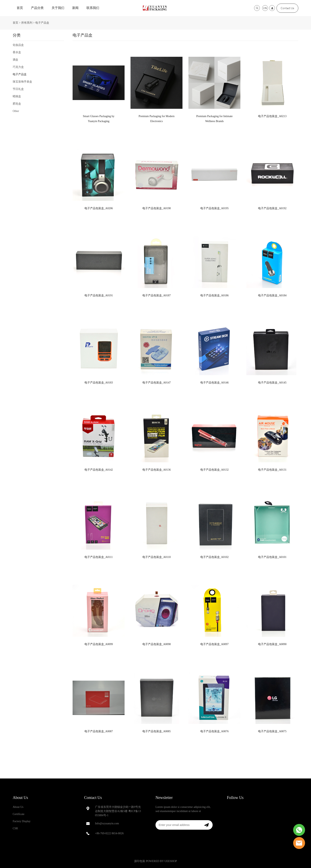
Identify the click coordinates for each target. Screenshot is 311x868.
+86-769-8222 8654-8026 (109, 833)
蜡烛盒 (17, 96)
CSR (15, 828)
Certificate (19, 814)
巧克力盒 (18, 67)
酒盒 (15, 60)
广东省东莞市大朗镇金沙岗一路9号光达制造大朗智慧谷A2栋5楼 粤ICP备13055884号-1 (118, 811)
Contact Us (287, 8)
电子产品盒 (42, 23)
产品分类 (37, 8)
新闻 (75, 8)
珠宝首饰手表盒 (22, 82)
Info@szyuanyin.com (107, 823)
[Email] (178, 825)
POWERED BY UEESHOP (161, 861)
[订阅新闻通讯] (206, 825)
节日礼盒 (18, 89)
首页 (20, 8)
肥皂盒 (17, 104)
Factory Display (22, 821)
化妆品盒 (18, 45)
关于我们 (58, 8)
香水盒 (17, 52)
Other (16, 111)
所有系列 (27, 23)
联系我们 (93, 8)
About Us (20, 798)
